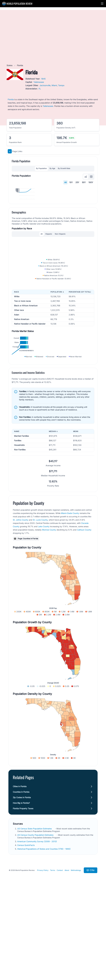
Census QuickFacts (26, 934)
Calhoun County (84, 619)
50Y (84, 182)
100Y (91, 182)
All (65, 182)
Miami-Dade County (70, 602)
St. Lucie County (40, 609)
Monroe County (49, 619)
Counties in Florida (21, 881)
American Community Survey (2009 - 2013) (37, 931)
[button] (102, 4)
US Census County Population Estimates (36, 924)
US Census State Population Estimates (35, 918)
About (67, 960)
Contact (60, 960)
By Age (52, 168)
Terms (53, 960)
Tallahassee (39, 82)
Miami (54, 85)
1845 (43, 79)
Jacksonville (45, 85)
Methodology (76, 960)
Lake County (44, 616)
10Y (71, 182)
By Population (41, 168)
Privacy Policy (43, 960)
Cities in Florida (20, 875)
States (10, 65)
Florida (11, 99)
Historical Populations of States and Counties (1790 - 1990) (44, 938)
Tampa (61, 85)
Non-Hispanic (60, 276)
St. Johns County (21, 609)
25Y (77, 182)
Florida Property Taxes (23, 898)
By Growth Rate (64, 168)
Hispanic (49, 276)
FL (40, 89)
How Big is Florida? (21, 892)
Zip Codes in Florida (22, 887)
